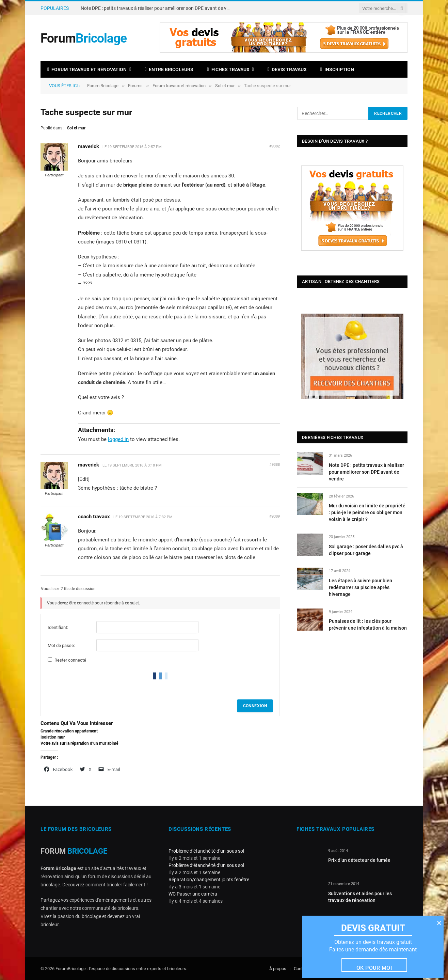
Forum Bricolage (103, 86)
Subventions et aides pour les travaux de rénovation (360, 897)
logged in (118, 439)
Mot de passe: (61, 645)
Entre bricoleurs (169, 69)
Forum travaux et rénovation (87, 69)
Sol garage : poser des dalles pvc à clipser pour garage (366, 550)
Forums (135, 86)
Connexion (255, 706)
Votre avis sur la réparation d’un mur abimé (79, 743)
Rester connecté (70, 660)
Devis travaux (287, 69)
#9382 (275, 146)
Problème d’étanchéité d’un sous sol (206, 851)
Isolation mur (53, 737)
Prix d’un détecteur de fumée (359, 860)
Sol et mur (225, 86)
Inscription (337, 69)
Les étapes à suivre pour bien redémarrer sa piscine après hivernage (361, 587)
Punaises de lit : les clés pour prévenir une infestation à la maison (368, 625)
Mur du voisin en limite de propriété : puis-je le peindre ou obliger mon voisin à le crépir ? (367, 512)
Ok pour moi (374, 968)
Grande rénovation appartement (69, 731)
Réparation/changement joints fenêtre (209, 880)
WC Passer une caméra (193, 894)
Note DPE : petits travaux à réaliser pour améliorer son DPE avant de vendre (157, 8)
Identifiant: (58, 627)
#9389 (275, 516)
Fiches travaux (228, 69)
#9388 (275, 465)
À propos (278, 969)
